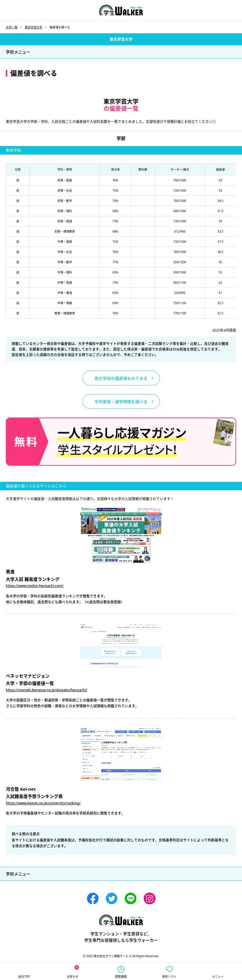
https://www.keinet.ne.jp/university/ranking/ (43, 803)
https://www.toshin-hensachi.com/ (35, 586)
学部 (121, 138)
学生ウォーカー (121, 920)
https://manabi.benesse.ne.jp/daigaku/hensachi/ (47, 690)
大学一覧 (12, 27)
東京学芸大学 (34, 27)
